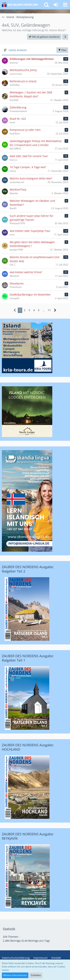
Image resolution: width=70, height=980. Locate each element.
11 (49, 310)
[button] (65, 5)
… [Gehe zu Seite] (44, 310)
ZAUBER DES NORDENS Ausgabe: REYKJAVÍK (28, 836)
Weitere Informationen (15, 975)
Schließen (36, 975)
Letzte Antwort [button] (18, 50)
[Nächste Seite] (55, 310)
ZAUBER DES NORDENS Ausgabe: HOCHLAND (28, 747)
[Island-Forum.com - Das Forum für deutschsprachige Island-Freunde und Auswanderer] (21, 5)
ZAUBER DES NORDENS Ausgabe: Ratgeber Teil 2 (28, 569)
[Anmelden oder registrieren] (56, 5)
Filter (62, 50)
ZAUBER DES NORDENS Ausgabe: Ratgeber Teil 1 (28, 658)
